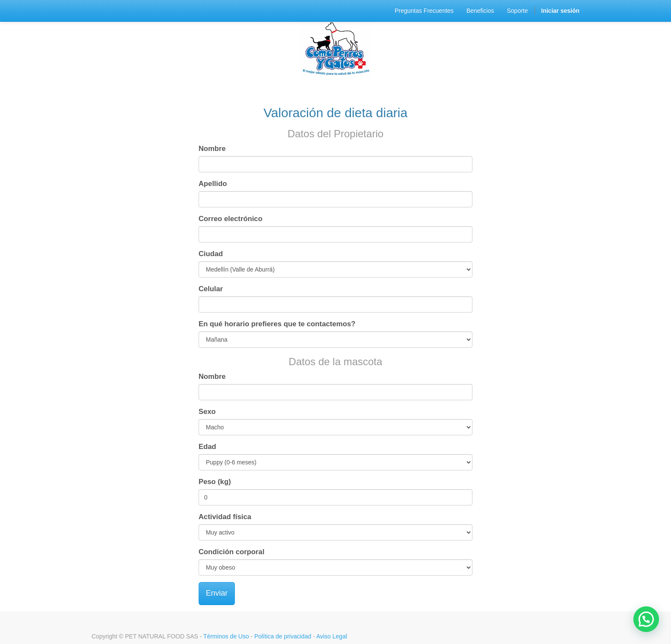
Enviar (217, 593)
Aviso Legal (332, 636)
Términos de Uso (226, 636)
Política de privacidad (283, 636)
